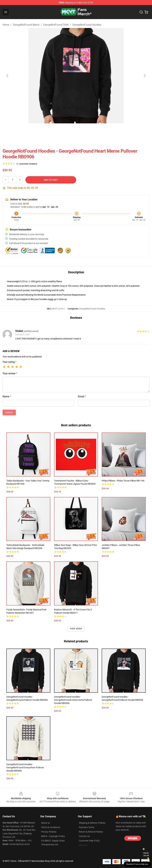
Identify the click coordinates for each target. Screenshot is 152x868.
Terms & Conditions (51, 827)
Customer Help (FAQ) (89, 841)
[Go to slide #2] (76, 130)
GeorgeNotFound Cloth (56, 25)
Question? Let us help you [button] (137, 864)
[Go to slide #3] (93, 130)
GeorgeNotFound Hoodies (87, 25)
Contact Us (84, 836)
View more (76, 629)
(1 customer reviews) (27, 164)
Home (6, 25)
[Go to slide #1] (59, 130)
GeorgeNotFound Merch (26, 25)
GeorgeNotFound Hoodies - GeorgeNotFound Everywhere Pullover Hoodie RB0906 (25, 768)
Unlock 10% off (146, 854)
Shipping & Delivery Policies (92, 823)
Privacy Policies (49, 832)
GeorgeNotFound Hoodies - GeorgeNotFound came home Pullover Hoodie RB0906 (73, 700)
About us (46, 823)
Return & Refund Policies (91, 832)
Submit (9, 412)
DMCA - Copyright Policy (53, 836)
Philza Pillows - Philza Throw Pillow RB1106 (123, 481)
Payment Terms (87, 827)
